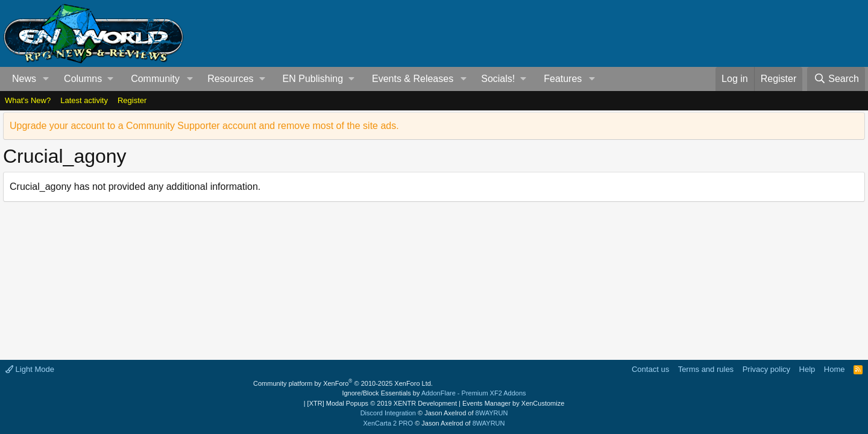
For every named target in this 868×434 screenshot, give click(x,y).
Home (835, 369)
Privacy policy (766, 369)
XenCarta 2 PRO (388, 423)
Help (807, 369)
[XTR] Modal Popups (382, 403)
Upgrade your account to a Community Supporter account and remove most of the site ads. (204, 126)
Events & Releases (413, 79)
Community (155, 79)
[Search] (836, 79)
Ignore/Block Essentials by (434, 393)
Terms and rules (706, 369)
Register (132, 100)
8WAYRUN (492, 413)
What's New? (28, 100)
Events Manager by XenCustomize (513, 403)
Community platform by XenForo (343, 383)
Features (563, 79)
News (24, 79)
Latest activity (84, 100)
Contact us (650, 369)
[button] (46, 79)
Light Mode (30, 369)
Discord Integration (388, 413)
